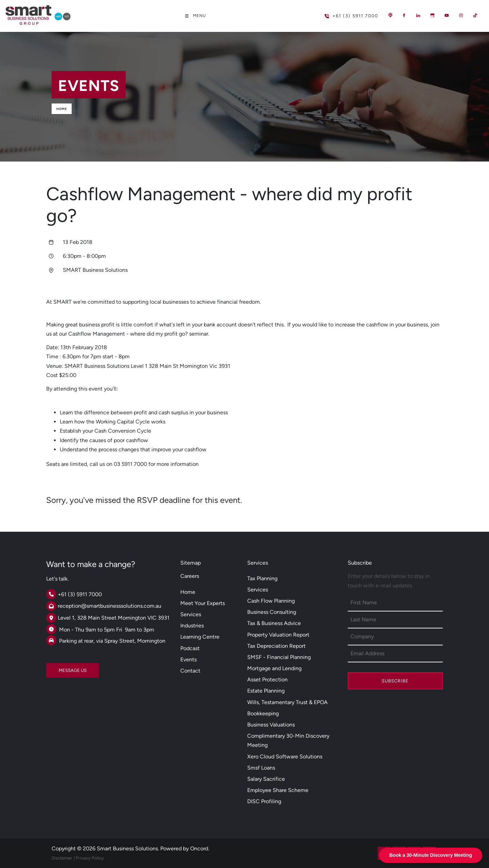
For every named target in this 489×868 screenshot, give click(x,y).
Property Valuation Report (278, 635)
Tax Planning (262, 578)
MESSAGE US (60, 668)
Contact (190, 671)
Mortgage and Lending (274, 668)
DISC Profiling (264, 801)
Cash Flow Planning (271, 601)
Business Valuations (271, 725)
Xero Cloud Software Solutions (285, 757)
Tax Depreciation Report (276, 646)
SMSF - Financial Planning (279, 657)
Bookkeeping (263, 713)
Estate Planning (266, 691)
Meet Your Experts (203, 603)
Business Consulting (272, 612)
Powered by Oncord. (185, 848)
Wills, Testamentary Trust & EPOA (287, 702)
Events (188, 659)
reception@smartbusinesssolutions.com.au (110, 606)
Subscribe (395, 681)
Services (191, 614)
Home (62, 109)
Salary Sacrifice (266, 779)
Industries (192, 626)
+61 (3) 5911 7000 (340, 13)
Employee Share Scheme (278, 790)
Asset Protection (267, 680)
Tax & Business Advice (274, 623)
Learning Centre (200, 637)
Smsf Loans (261, 768)
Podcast (190, 648)
